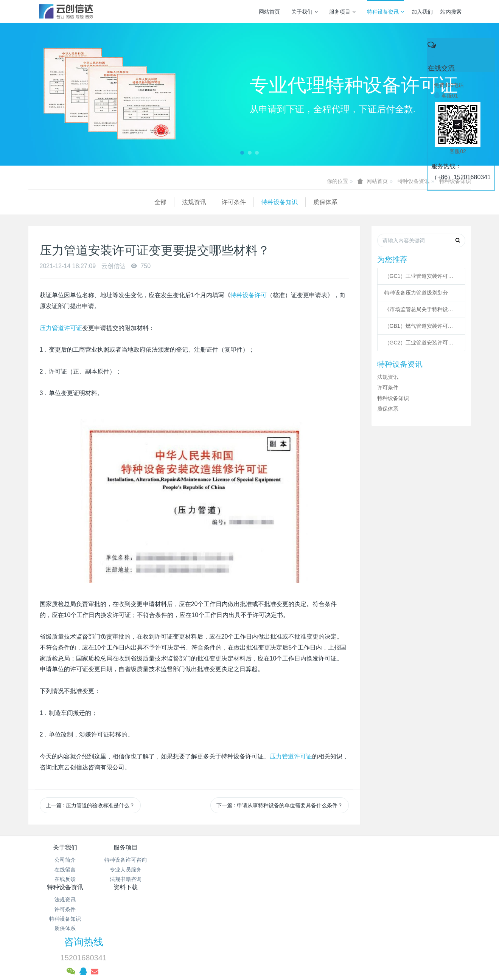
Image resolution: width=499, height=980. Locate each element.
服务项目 (342, 12)
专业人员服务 (139, 870)
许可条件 (108, 202)
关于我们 (305, 12)
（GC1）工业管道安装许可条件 (421, 276)
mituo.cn (297, 948)
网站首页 (269, 12)
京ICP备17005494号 (322, 910)
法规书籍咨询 (139, 879)
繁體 (250, 962)
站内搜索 (451, 12)
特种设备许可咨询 (139, 860)
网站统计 (250, 929)
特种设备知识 (154, 202)
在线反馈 (65, 879)
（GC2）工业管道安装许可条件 (421, 343)
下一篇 (280, 805)
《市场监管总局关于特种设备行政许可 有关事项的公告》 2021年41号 (421, 309)
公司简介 (65, 860)
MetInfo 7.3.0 (237, 948)
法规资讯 (68, 202)
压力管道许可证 (61, 328)
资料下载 (286, 847)
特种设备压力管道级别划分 (416, 293)
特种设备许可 (249, 295)
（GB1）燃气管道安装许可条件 (421, 326)
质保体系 (199, 202)
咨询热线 (379, 853)
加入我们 (422, 12)
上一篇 (90, 805)
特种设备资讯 (386, 12)
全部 (34, 202)
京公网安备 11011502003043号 (249, 919)
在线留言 (65, 870)
